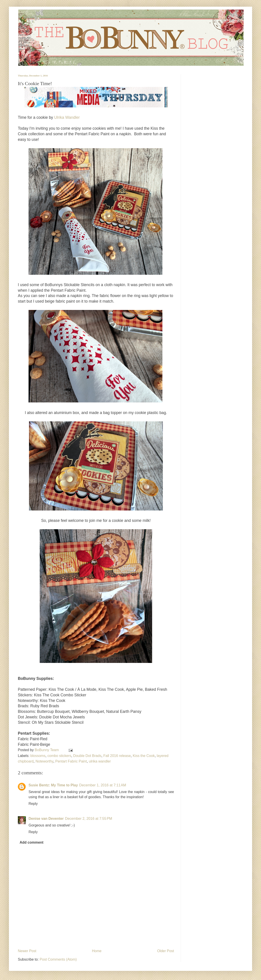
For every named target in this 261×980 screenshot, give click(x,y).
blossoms (38, 756)
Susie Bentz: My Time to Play (53, 785)
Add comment (32, 842)
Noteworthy (44, 761)
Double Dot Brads (87, 756)
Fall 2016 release (117, 756)
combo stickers (59, 756)
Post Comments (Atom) (58, 959)
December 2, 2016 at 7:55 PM (88, 819)
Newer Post (27, 951)
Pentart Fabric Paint (71, 761)
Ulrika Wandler (67, 117)
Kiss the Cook (144, 756)
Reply (33, 804)
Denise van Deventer (46, 819)
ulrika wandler (100, 761)
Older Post (166, 951)
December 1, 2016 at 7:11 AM (103, 785)
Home (97, 951)
